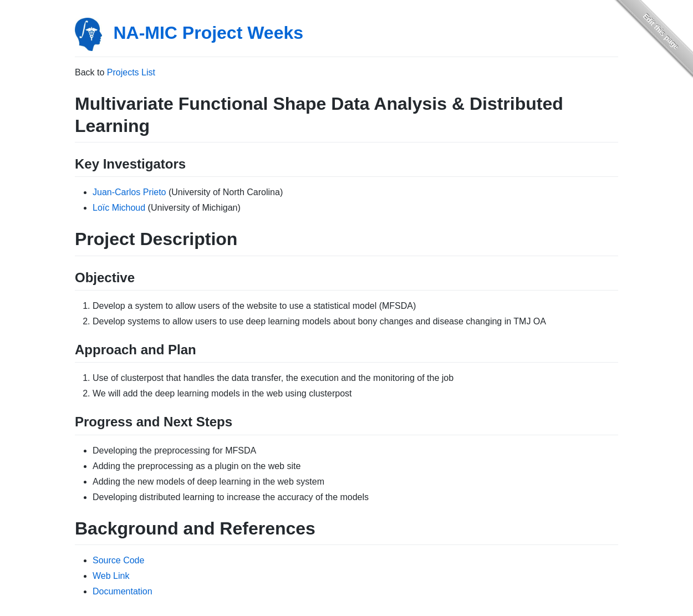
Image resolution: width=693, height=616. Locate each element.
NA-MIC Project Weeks (208, 33)
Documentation (123, 591)
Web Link (111, 576)
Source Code (118, 560)
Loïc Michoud (119, 208)
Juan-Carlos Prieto (129, 192)
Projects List (131, 72)
